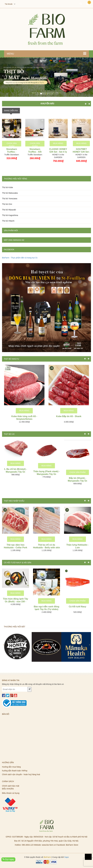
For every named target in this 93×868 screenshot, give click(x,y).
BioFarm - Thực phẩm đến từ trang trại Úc (20, 258)
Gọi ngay (8, 859)
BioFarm (47, 857)
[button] (3, 76)
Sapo (67, 857)
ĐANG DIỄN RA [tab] (11, 111)
